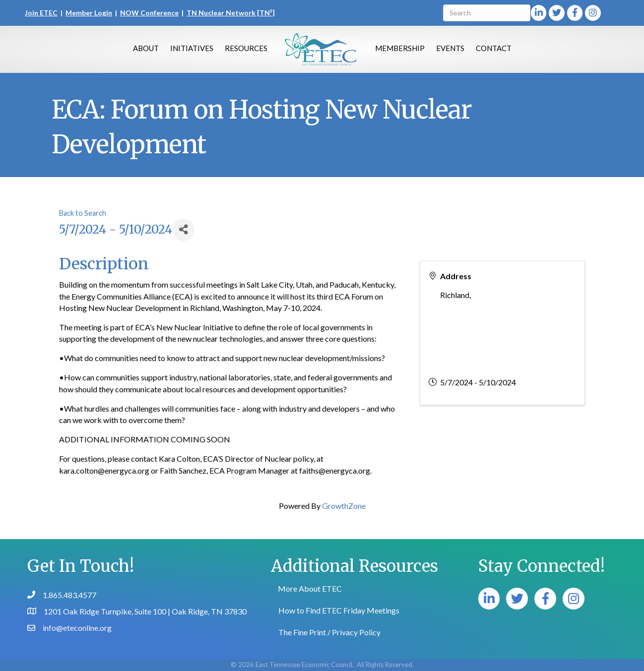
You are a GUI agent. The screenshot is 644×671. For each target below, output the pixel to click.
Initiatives (192, 48)
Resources (246, 48)
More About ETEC (310, 588)
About (146, 48)
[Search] (487, 13)
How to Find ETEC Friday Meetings (339, 610)
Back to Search (83, 213)
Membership (400, 48)
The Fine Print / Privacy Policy (329, 632)
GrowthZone (344, 506)
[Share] (183, 230)
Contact (494, 48)
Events (450, 48)
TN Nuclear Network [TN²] (231, 13)
